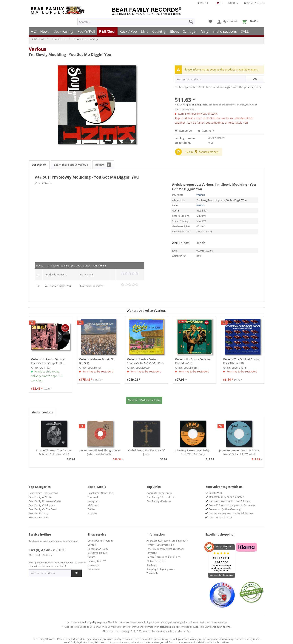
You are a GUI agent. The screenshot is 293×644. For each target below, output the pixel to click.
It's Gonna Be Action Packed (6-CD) (193, 361)
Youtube (92, 513)
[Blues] (174, 31)
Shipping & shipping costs (161, 569)
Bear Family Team (39, 517)
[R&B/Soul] (107, 31)
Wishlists (203, 3)
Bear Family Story (38, 513)
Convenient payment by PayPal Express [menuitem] (231, 513)
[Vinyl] (205, 31)
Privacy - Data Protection (160, 545)
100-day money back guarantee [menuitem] (226, 497)
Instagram (93, 501)
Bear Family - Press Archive (44, 493)
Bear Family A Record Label (161, 497)
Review (103, 165)
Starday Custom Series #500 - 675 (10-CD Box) (145, 361)
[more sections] (225, 31)
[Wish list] (211, 22)
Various (37, 49)
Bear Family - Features (159, 501)
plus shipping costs (197, 105)
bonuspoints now (209, 152)
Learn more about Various (71, 165)
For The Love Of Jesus (146, 452)
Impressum (94, 569)
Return (91, 557)
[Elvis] (145, 31)
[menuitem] (136, 22)
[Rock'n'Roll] (86, 31)
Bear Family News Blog (100, 493)
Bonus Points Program (100, 541)
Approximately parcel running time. (213, 627)
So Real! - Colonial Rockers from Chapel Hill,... (48, 361)
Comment (206, 131)
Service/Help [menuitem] (253, 3)
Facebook (93, 497)
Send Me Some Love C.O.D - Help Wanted (239, 452)
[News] (45, 31)
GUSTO (200, 205)
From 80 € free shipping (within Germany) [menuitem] (232, 505)
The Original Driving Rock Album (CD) (241, 361)
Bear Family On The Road (43, 509)
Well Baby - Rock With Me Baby (193, 452)
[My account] (227, 22)
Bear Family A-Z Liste (40, 497)
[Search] (191, 22)
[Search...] (136, 22)
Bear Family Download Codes (45, 501)
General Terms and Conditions (163, 557)
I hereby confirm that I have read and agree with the (220, 87)
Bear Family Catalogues (42, 505)
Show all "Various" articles (144, 400)
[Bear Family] (63, 31)
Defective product (98, 553)
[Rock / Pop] (128, 31)
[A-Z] (34, 31)
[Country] (159, 31)
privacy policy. (253, 87)
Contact (92, 545)
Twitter (92, 509)
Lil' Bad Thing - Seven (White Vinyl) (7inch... (100, 452)
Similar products (42, 412)
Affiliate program (156, 561)
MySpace (93, 505)
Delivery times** (97, 561)
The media (152, 573)
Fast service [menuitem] (215, 493)
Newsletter (94, 565)
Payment (152, 553)
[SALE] (245, 31)
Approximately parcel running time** (167, 541)
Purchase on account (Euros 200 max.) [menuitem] (230, 501)
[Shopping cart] (251, 22)
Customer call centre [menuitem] (220, 517)
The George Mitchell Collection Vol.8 (54, 452)
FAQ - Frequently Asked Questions (165, 549)
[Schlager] (190, 31)
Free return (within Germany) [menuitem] (225, 509)
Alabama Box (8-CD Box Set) (97, 361)
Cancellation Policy (98, 549)
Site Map (151, 565)
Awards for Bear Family (159, 493)
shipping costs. (100, 622)
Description (39, 165)
